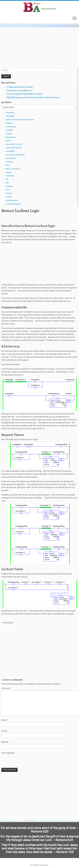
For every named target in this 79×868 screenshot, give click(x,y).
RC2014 (9, 193)
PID (7, 183)
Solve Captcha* (8, 753)
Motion (9, 172)
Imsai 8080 (10, 151)
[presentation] (22, 761)
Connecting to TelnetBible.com (20, 91)
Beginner (9, 123)
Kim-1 (8, 165)
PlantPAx (9, 186)
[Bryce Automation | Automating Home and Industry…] (39, 7)
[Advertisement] (39, 48)
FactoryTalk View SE (14, 148)
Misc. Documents (13, 169)
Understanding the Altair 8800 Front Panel (24, 94)
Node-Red (10, 176)
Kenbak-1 (10, 162)
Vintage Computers (14, 204)
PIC (7, 179)
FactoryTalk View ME (14, 144)
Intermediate (11, 158)
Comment (6, 688)
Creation (9, 134)
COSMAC (10, 130)
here (22, 375)
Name (5, 720)
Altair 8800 (10, 116)
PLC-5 (8, 190)
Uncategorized (12, 200)
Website (5, 742)
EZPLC (9, 141)
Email (4, 731)
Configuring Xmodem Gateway (20, 87)
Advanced (10, 113)
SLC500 (9, 197)
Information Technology (15, 155)
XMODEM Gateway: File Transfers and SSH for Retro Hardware (33, 98)
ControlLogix (11, 127)
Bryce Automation (42, 865)
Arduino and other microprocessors (20, 120)
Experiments (11, 137)
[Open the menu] (75, 18)
